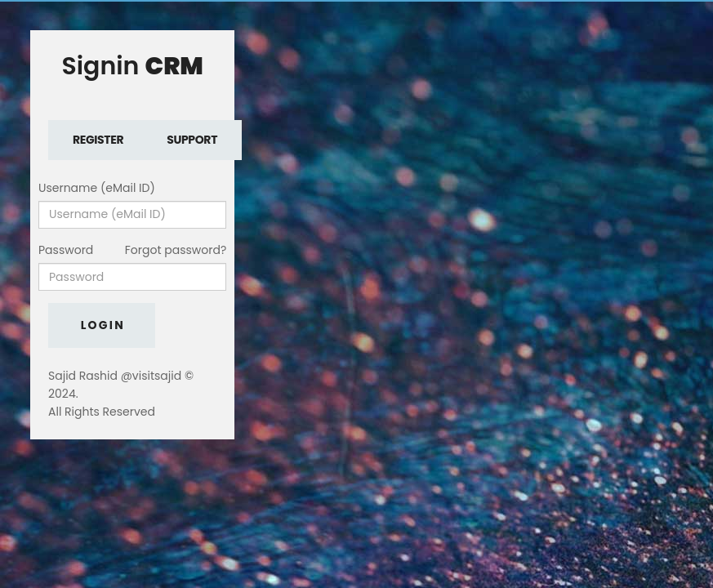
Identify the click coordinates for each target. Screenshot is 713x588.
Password (66, 250)
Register (98, 140)
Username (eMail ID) (97, 188)
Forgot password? (176, 250)
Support (192, 140)
